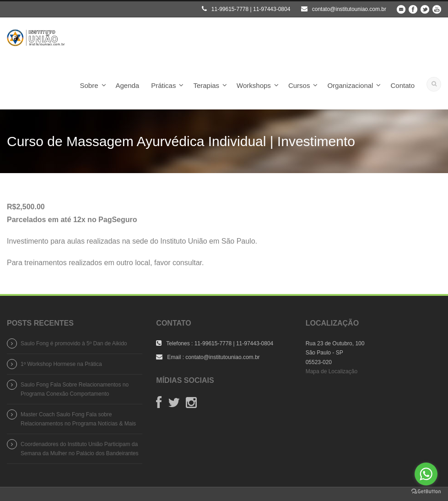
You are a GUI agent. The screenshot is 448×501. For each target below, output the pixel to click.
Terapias (206, 85)
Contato (402, 85)
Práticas (163, 85)
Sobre (89, 85)
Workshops (254, 85)
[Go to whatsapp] (426, 474)
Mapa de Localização (332, 371)
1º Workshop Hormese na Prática (61, 364)
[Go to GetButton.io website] (426, 492)
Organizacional (350, 85)
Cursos (299, 85)
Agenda (128, 85)
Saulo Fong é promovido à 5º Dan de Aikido (74, 343)
